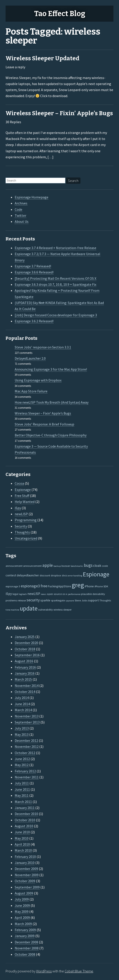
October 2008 (25, 954)
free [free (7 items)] (44, 586)
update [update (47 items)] (29, 608)
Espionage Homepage (32, 197)
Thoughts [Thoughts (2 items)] (105, 600)
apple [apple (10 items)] (48, 565)
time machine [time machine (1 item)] (12, 610)
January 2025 (25, 637)
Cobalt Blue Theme (79, 971)
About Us (22, 221)
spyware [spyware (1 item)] (70, 601)
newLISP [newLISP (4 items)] (34, 594)
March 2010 (23, 850)
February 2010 (25, 857)
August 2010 (24, 826)
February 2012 (25, 771)
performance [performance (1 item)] (74, 594)
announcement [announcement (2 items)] (32, 566)
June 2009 (22, 905)
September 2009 (27, 887)
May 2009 (22, 911)
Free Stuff (22, 496)
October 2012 (25, 753)
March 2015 (23, 679)
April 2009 (22, 917)
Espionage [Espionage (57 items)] (96, 574)
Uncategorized (26, 538)
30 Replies (13, 122)
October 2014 (25, 692)
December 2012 (26, 740)
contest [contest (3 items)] (11, 575)
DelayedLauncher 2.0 (30, 358)
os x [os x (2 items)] (65, 594)
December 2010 (26, 814)
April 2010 (22, 844)
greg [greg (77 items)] (78, 585)
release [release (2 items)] (22, 600)
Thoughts (22, 532)
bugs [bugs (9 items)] (88, 565)
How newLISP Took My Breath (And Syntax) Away (52, 402)
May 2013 (22, 734)
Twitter (21, 215)
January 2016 (25, 673)
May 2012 (22, 765)
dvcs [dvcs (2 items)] (65, 575)
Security (21, 526)
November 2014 (27, 686)
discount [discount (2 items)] (45, 575)
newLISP (21, 514)
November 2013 (27, 716)
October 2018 (25, 649)
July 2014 (22, 698)
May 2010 (22, 838)
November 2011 (27, 777)
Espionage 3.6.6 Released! (34, 272)
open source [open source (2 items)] (54, 594)
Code (18, 209)
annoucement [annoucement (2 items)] (14, 566)
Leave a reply (15, 67)
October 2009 (25, 881)
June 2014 (22, 704)
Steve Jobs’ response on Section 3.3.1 (43, 347)
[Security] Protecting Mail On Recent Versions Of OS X (55, 278)
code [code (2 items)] (105, 566)
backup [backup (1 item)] (57, 566)
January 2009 (25, 936)
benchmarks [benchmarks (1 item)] (77, 566)
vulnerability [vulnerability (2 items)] (45, 609)
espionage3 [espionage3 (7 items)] (30, 586)
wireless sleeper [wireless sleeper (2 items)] (63, 609)
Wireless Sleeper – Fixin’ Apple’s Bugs (59, 113)
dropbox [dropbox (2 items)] (56, 575)
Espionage (23, 490)
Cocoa (19, 483)
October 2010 (25, 820)
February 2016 (25, 667)
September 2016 (27, 655)
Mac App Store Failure (31, 391)
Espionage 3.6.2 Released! (34, 321)
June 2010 (22, 832)
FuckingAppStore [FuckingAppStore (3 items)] (59, 586)
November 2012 (27, 746)
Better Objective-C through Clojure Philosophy (51, 435)
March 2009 (23, 924)
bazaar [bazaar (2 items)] (66, 566)
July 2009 (22, 899)
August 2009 (24, 893)
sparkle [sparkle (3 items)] (45, 600)
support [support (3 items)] (93, 600)
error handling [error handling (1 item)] (75, 576)
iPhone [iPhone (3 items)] (89, 586)
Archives (21, 203)
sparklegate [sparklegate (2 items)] (58, 600)
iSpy (18, 508)
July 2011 (22, 783)
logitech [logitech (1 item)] (23, 594)
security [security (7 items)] (33, 600)
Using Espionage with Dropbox (38, 380)
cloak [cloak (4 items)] (97, 566)
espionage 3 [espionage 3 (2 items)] (13, 586)
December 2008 (26, 942)
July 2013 (22, 728)
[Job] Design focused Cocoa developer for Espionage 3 (56, 315)
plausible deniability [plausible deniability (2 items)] (93, 594)
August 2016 (24, 661)
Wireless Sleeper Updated (42, 58)
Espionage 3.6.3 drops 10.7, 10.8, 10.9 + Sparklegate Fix (55, 284)
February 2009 (25, 930)
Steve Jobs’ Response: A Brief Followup (44, 424)
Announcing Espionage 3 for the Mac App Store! (51, 369)
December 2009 (26, 869)
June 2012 (22, 759)
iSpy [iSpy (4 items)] (9, 594)
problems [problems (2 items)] (11, 600)
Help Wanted (25, 502)
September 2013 (27, 722)
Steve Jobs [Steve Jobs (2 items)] (81, 600)
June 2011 (22, 789)
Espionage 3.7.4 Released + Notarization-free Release (55, 248)
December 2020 (26, 643)
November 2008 (27, 948)
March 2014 (23, 710)
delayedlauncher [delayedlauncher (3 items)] (28, 575)
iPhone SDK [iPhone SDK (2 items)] (101, 586)
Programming (26, 520)
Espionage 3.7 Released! (33, 266)
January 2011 (25, 808)
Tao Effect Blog (60, 14)
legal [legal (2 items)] (15, 594)
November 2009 (27, 875)
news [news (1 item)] (43, 594)
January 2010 (25, 863)
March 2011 (23, 802)
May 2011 (22, 795)
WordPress (44, 971)
